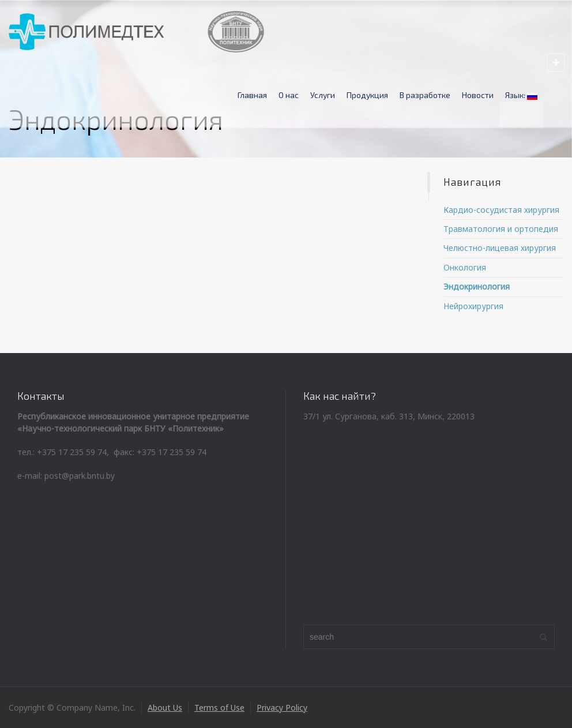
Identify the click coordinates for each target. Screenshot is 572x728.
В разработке (425, 95)
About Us (165, 708)
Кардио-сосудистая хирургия (501, 210)
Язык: (521, 95)
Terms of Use (219, 708)
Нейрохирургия (473, 306)
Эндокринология (477, 286)
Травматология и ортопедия (501, 229)
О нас (289, 95)
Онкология (465, 267)
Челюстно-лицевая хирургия (500, 248)
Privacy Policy (282, 708)
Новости (478, 95)
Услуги (323, 95)
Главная (252, 95)
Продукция (367, 95)
